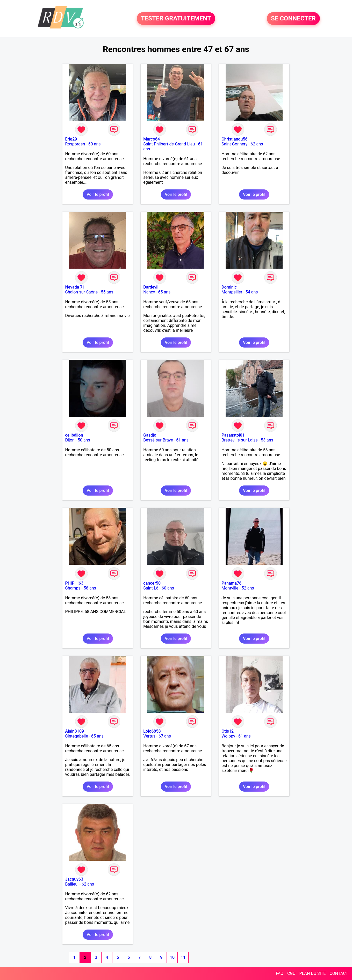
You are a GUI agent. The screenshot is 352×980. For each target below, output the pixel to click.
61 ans (182, 440)
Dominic (229, 287)
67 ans (165, 736)
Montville (230, 588)
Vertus (149, 736)
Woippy (228, 736)
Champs (73, 588)
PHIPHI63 (74, 583)
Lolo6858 (152, 731)
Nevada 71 (75, 287)
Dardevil (151, 287)
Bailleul (72, 884)
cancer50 (152, 583)
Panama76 (231, 583)
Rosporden (75, 144)
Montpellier (232, 292)
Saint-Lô (151, 588)
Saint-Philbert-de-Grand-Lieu (169, 144)
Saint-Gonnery (234, 144)
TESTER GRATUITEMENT (176, 19)
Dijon (70, 440)
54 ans (252, 292)
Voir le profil (98, 194)
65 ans (164, 292)
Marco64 (152, 139)
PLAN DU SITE (313, 973)
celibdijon (74, 435)
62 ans (257, 144)
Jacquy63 (74, 879)
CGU (291, 973)
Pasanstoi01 (233, 435)
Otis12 (228, 731)
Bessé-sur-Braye (158, 440)
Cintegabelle (76, 736)
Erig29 (71, 139)
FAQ (280, 973)
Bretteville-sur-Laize (239, 440)
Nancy (149, 292)
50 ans (84, 440)
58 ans (90, 588)
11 (183, 957)
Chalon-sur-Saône (81, 292)
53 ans (267, 440)
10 (172, 957)
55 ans (107, 292)
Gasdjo (150, 435)
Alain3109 (74, 731)
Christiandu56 (234, 139)
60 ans (95, 144)
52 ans (248, 588)
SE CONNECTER (293, 19)
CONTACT (339, 973)
